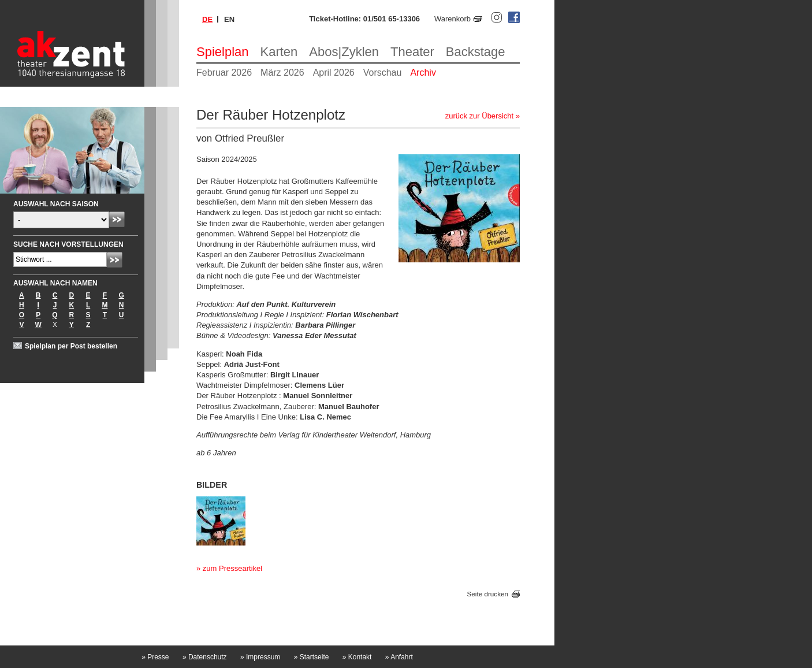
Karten (279, 52)
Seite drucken (488, 594)
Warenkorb (452, 19)
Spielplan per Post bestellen (71, 346)
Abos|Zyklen (344, 52)
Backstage (476, 52)
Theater (412, 52)
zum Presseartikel (232, 568)
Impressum (260, 657)
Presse (155, 657)
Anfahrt (399, 657)
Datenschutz (205, 657)
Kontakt (357, 657)
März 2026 (282, 73)
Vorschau (383, 73)
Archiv (423, 73)
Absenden (117, 219)
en (229, 19)
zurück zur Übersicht (479, 116)
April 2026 (334, 73)
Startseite (312, 657)
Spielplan (223, 52)
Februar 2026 (224, 73)
